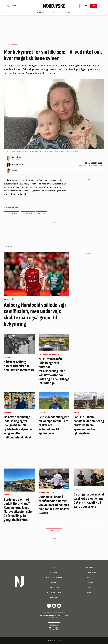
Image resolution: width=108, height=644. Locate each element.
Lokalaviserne (89, 583)
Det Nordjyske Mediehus (57, 613)
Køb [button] (93, 6)
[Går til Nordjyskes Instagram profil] (54, 606)
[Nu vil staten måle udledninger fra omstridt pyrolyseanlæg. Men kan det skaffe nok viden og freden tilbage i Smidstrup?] (54, 342)
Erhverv (55, 13)
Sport (68, 13)
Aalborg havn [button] (12, 45)
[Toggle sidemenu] (100, 6)
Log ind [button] (84, 6)
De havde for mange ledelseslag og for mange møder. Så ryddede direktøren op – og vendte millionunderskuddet (19, 427)
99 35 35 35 (55, 617)
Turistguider (89, 588)
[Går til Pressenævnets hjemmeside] (54, 627)
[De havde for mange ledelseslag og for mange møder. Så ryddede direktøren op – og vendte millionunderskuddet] (19, 401)
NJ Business (54, 573)
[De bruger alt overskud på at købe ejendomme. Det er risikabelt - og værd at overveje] (89, 477)
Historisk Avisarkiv (89, 573)
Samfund (41, 13)
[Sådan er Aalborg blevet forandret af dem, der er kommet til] (19, 344)
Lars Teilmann (17, 157)
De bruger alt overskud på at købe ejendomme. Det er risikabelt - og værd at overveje (89, 501)
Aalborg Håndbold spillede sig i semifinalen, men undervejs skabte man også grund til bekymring (35, 314)
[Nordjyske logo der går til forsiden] (54, 6)
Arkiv (89, 578)
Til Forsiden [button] (54, 531)
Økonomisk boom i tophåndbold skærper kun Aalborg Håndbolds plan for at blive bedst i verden (54, 505)
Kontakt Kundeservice (89, 568)
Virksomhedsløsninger (54, 578)
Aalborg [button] (42, 213)
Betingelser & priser (54, 593)
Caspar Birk (16, 171)
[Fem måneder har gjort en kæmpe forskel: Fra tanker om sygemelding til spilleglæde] (54, 401)
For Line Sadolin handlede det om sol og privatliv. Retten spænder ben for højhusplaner (89, 425)
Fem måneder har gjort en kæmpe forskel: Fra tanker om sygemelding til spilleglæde (54, 425)
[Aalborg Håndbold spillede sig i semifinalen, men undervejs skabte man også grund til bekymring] (37, 274)
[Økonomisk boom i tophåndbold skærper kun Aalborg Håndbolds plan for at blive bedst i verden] (54, 479)
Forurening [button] (28, 213)
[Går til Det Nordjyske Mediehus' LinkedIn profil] (59, 606)
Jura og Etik (54, 598)
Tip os (54, 568)
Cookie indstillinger (54, 641)
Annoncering (54, 588)
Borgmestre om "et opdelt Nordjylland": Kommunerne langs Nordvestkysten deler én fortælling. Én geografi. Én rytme (18, 510)
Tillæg (89, 593)
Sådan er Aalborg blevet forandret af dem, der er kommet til (19, 366)
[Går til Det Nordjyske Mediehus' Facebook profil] (49, 606)
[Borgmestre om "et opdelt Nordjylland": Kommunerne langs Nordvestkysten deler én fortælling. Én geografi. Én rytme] (19, 480)
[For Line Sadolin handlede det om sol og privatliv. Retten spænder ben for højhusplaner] (89, 401)
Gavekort (54, 583)
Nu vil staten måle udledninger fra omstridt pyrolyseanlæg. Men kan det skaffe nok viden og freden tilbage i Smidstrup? (54, 371)
